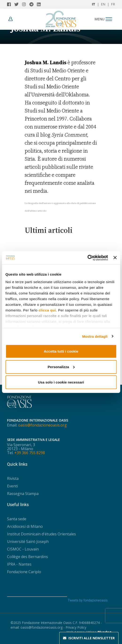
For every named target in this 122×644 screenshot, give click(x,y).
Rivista (13, 478)
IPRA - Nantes (19, 564)
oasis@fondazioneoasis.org (42, 425)
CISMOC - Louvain (23, 549)
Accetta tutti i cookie (61, 351)
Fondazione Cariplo (24, 572)
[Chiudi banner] (115, 258)
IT (94, 4)
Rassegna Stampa (23, 494)
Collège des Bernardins (28, 557)
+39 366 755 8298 (30, 453)
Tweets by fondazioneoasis (88, 600)
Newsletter (89, 638)
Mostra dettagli (95, 336)
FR (113, 4)
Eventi (12, 486)
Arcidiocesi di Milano (25, 526)
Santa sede (17, 519)
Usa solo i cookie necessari (61, 382)
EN (103, 4)
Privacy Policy (76, 627)
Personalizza (61, 367)
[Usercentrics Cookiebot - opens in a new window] (87, 258)
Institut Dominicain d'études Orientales (41, 534)
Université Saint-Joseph (28, 542)
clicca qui (47, 310)
